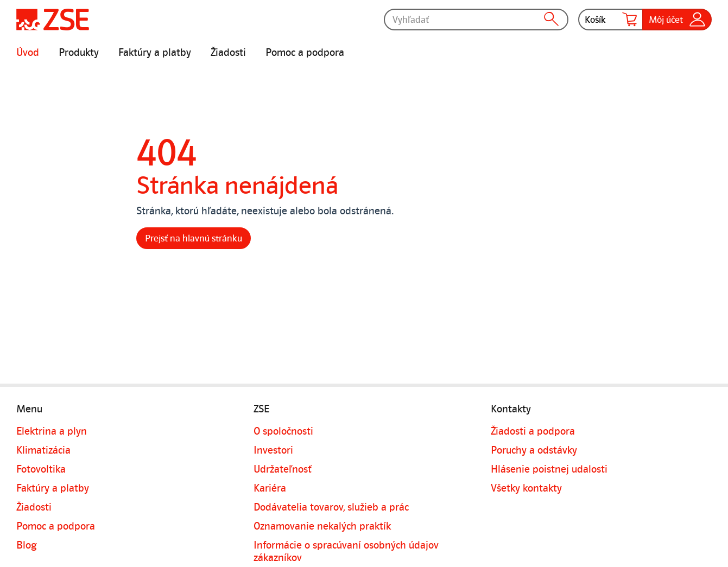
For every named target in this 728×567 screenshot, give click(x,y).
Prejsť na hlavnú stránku (194, 238)
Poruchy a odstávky (534, 450)
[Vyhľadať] (476, 20)
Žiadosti (228, 53)
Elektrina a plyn (52, 431)
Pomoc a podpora (305, 53)
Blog (27, 545)
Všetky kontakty (526, 488)
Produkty (79, 53)
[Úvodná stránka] (53, 20)
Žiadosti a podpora (533, 431)
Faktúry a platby (155, 53)
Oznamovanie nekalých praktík (322, 526)
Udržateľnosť (283, 469)
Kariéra (270, 488)
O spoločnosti (283, 431)
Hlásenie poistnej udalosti (549, 469)
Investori (273, 450)
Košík (611, 20)
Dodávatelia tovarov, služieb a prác (331, 507)
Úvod (28, 53)
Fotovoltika (41, 469)
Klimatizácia (43, 450)
